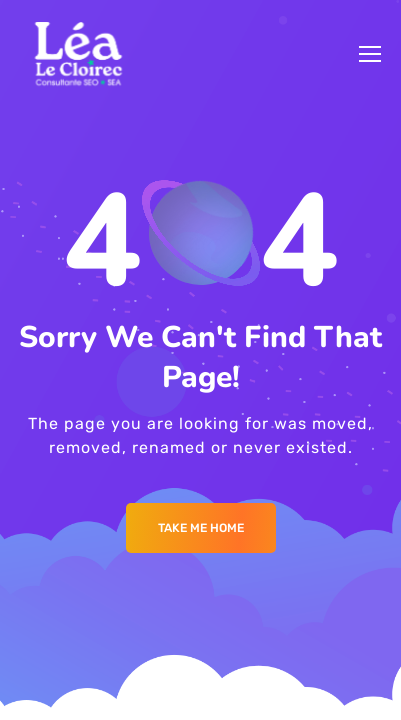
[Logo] (78, 54)
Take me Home (201, 528)
